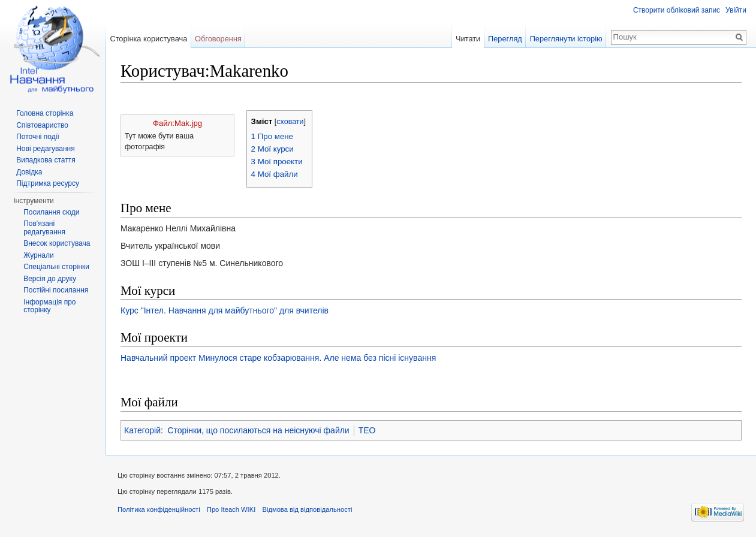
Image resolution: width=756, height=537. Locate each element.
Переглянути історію (566, 39)
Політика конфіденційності (159, 509)
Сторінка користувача (148, 39)
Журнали (39, 255)
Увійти (736, 10)
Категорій (142, 430)
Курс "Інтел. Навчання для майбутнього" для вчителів (225, 310)
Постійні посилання (56, 290)
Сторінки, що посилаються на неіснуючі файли (258, 430)
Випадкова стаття (46, 160)
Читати (468, 39)
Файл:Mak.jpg (177, 123)
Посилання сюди (51, 212)
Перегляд (505, 39)
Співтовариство (42, 125)
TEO (367, 430)
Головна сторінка (45, 113)
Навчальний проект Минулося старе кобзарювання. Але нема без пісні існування (278, 358)
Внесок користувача (57, 243)
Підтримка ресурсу (48, 183)
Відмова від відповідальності (307, 509)
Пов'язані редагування (44, 228)
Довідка (29, 172)
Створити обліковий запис (677, 10)
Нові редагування (46, 149)
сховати (290, 122)
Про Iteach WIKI (231, 509)
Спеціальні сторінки (56, 267)
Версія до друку (50, 279)
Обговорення (218, 39)
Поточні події (38, 137)
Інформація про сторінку (49, 306)
